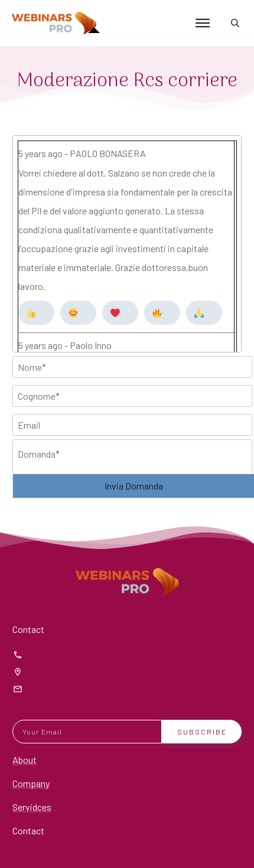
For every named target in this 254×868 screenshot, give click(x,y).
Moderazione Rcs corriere (127, 81)
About (25, 760)
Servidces (32, 807)
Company (31, 783)
